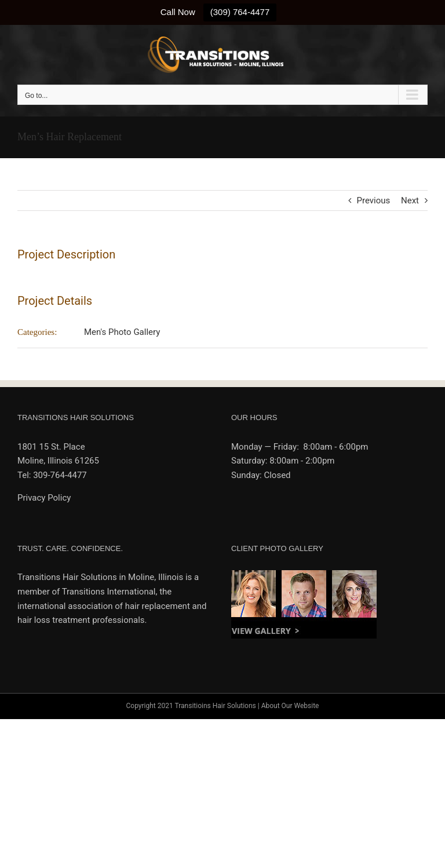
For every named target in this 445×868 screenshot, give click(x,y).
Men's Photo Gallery (122, 332)
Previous (374, 200)
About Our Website (290, 706)
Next (410, 200)
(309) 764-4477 (240, 12)
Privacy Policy (44, 498)
